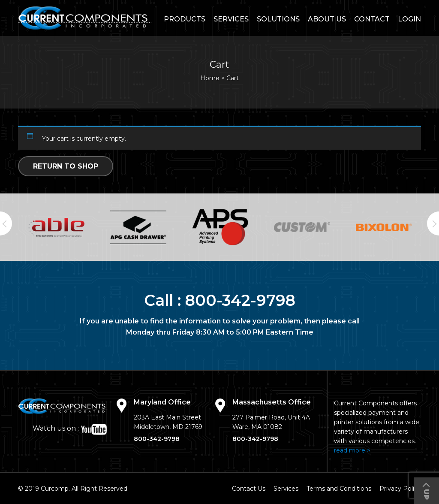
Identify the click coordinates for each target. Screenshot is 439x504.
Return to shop (66, 166)
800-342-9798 (240, 300)
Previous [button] (6, 223)
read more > (352, 450)
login (409, 19)
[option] (56, 227)
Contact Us (249, 489)
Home (210, 78)
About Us (327, 19)
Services (231, 19)
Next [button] (433, 223)
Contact (372, 19)
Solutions (278, 19)
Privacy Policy (400, 489)
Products (185, 19)
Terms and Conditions (339, 489)
